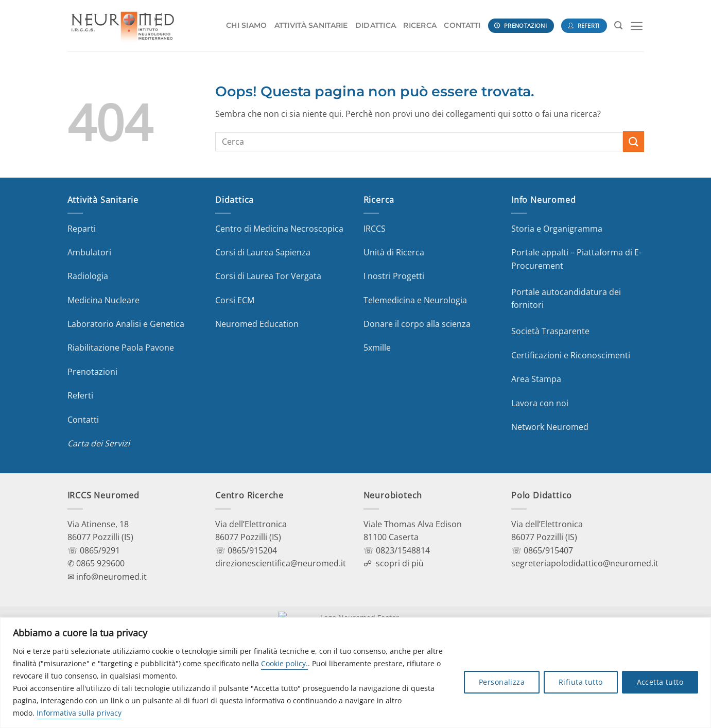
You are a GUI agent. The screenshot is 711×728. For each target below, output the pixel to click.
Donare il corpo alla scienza (417, 324)
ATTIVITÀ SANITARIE (311, 25)
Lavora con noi (540, 403)
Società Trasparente (550, 331)
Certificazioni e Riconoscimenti (571, 355)
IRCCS (375, 229)
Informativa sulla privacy (79, 713)
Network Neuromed (550, 427)
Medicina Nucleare (103, 300)
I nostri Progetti (394, 276)
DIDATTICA (376, 25)
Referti (80, 395)
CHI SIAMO (247, 25)
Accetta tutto (660, 682)
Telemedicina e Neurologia (415, 300)
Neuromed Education (257, 324)
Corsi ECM (235, 300)
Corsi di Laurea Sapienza (263, 252)
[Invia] (633, 141)
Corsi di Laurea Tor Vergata (268, 276)
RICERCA (420, 25)
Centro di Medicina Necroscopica (279, 229)
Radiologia (88, 276)
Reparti (82, 229)
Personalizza (502, 682)
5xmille (377, 348)
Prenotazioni (92, 372)
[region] (355, 673)
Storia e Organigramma (557, 229)
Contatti (83, 420)
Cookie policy (283, 663)
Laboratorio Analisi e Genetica (126, 324)
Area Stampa (536, 379)
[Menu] (637, 26)
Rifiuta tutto (580, 682)
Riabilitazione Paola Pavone (121, 348)
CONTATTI (462, 25)
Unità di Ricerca (394, 252)
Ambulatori (89, 252)
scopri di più (400, 563)
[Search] (618, 25)
